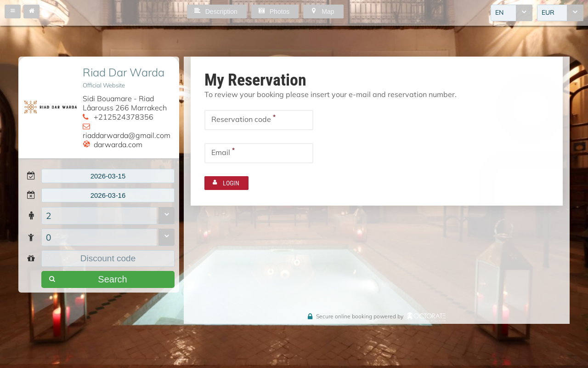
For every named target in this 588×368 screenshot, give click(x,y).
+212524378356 (124, 117)
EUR (548, 13)
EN (499, 13)
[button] (13, 11)
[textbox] (108, 177)
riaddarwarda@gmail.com (127, 135)
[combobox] (512, 13)
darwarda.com (118, 144)
